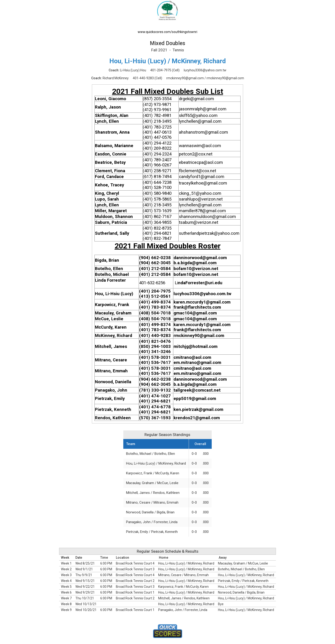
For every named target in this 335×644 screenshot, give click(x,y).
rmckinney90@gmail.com (185, 78)
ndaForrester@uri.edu (200, 283)
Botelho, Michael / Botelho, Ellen (151, 454)
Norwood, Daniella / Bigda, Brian (150, 512)
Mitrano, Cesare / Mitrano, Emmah (152, 502)
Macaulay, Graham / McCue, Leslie (152, 483)
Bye (221, 604)
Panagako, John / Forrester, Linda (152, 522)
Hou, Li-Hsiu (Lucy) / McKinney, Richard (156, 463)
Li (176, 283)
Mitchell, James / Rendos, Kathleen (153, 493)
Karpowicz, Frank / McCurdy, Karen (153, 473)
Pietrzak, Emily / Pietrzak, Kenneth (152, 532)
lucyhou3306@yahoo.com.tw (205, 70)
